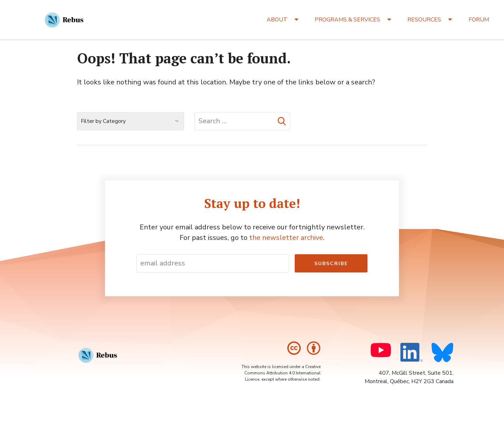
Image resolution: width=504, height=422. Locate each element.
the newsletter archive (286, 238)
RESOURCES (424, 20)
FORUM (479, 20)
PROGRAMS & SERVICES (347, 20)
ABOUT (277, 20)
